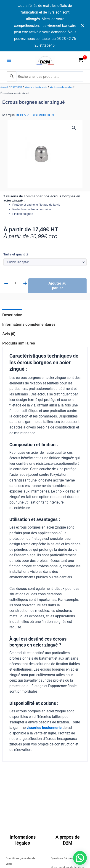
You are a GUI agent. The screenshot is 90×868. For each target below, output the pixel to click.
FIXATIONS (16, 87)
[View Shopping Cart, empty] (81, 61)
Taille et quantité (16, 254)
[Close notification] (83, 26)
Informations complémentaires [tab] (29, 324)
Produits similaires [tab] (19, 343)
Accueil (4, 87)
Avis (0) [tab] (9, 334)
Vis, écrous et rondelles (61, 87)
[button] (74, 128)
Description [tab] (12, 315)
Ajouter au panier (57, 286)
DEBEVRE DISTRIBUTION (35, 115)
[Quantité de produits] (16, 283)
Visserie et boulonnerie (36, 87)
